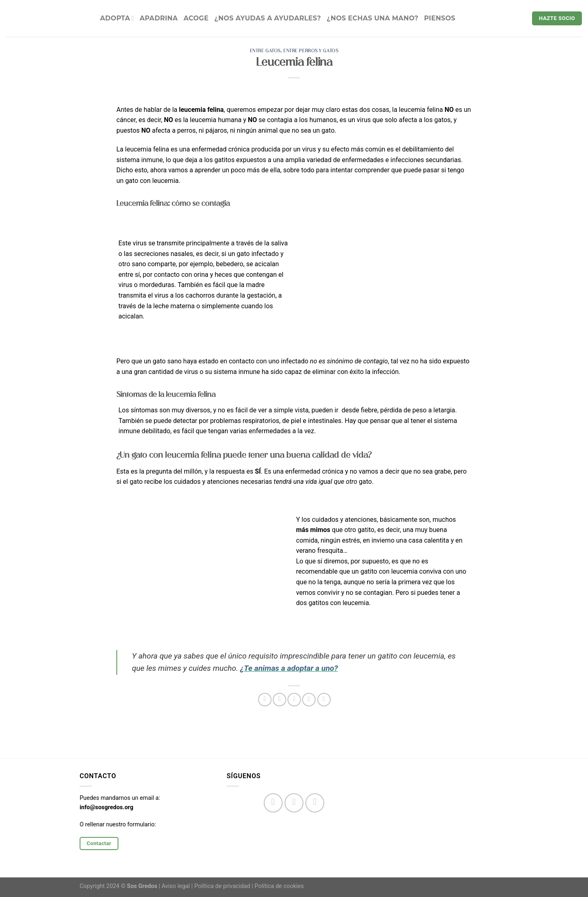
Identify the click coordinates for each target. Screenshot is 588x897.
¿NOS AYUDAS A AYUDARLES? (268, 18)
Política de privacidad (222, 886)
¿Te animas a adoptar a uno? (289, 668)
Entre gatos (265, 51)
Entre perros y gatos (311, 51)
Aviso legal (176, 886)
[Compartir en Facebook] (265, 700)
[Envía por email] (294, 700)
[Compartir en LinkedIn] (324, 700)
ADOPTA (117, 18)
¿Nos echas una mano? (372, 18)
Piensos (440, 18)
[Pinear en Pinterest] (309, 700)
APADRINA (159, 18)
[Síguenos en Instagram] (294, 803)
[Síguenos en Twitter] (315, 803)
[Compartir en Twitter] (280, 700)
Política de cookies (279, 886)
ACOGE (196, 18)
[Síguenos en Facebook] (273, 803)
